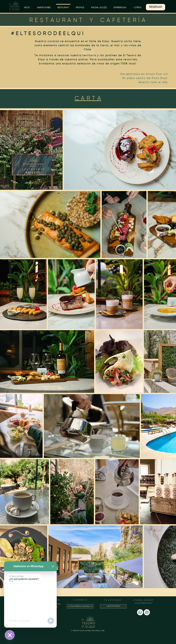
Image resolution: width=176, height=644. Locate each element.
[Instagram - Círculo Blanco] (147, 612)
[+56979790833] (113, 606)
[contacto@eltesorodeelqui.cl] (80, 606)
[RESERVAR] (156, 7)
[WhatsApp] (140, 612)
